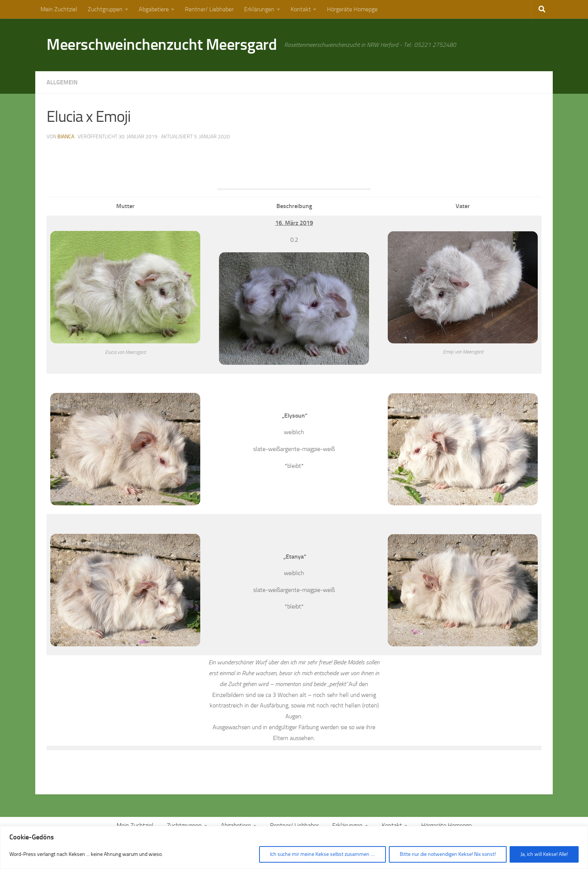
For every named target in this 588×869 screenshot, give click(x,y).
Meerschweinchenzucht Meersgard (162, 45)
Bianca (66, 137)
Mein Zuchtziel (59, 9)
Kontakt (301, 9)
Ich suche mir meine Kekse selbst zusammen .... (322, 854)
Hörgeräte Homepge (352, 9)
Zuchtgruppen (105, 9)
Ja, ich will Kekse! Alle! (544, 854)
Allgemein (62, 82)
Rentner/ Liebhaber (209, 9)
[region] (294, 847)
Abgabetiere (154, 9)
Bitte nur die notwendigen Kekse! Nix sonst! (448, 854)
